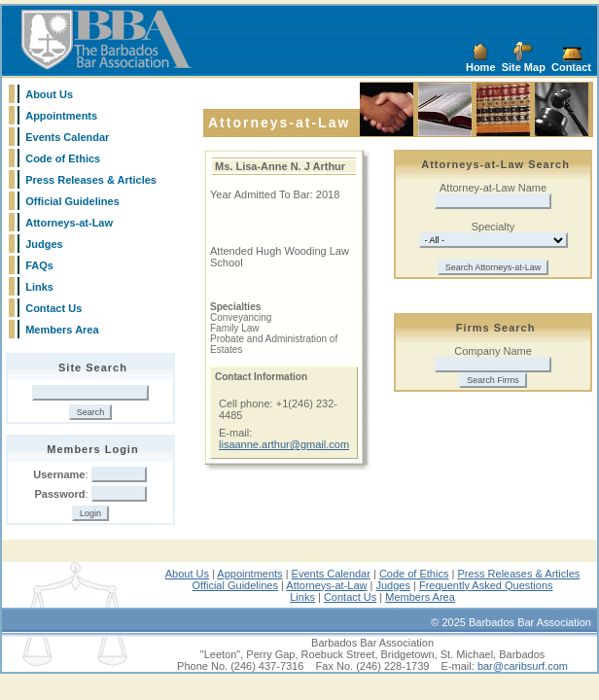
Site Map (524, 67)
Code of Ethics (63, 158)
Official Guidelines (72, 201)
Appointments (61, 116)
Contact (571, 67)
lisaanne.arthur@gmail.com (284, 444)
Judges (44, 244)
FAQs (39, 265)
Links (39, 287)
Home (481, 67)
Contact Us (53, 308)
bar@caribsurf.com (523, 666)
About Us (49, 94)
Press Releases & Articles (91, 180)
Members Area (62, 330)
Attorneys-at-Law (69, 223)
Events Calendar (67, 137)
